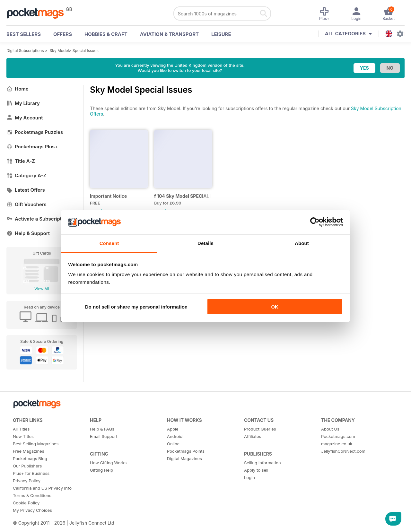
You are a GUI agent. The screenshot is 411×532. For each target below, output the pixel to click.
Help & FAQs (102, 429)
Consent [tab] (109, 243)
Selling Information (262, 463)
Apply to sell (256, 470)
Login (249, 477)
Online (173, 444)
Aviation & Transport (169, 34)
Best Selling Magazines (36, 444)
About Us (330, 429)
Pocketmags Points (186, 451)
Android (175, 436)
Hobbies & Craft (106, 34)
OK (275, 306)
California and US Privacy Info (42, 488)
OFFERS (63, 34)
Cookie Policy (26, 503)
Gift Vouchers (26, 204)
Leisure (221, 34)
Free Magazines (29, 451)
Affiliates (253, 436)
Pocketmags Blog (30, 458)
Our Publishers (27, 466)
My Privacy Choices (32, 510)
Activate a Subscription (38, 219)
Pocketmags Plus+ (32, 147)
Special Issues (86, 51)
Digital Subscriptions (25, 51)
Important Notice (108, 196)
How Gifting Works (108, 463)
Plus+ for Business (31, 473)
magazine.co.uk (337, 444)
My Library (23, 103)
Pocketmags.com (338, 436)
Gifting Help (101, 470)
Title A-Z (21, 161)
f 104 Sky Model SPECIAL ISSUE (183, 196)
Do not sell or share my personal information (136, 306)
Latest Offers (26, 190)
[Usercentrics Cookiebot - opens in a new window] (315, 222)
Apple (173, 429)
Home (17, 89)
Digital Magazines (184, 458)
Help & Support (28, 233)
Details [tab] (205, 243)
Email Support (104, 436)
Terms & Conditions (32, 495)
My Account (25, 118)
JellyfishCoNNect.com (343, 451)
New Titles (23, 436)
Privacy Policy (27, 481)
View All (42, 289)
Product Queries (260, 429)
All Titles (21, 429)
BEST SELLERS (24, 34)
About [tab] (302, 243)
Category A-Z (26, 175)
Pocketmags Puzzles (35, 132)
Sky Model (59, 51)
